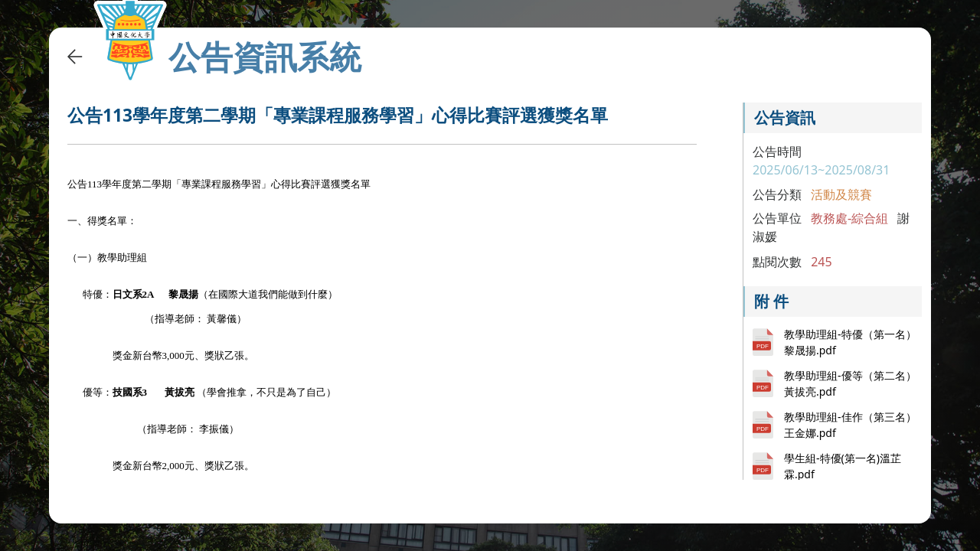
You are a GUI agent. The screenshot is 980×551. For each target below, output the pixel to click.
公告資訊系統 (265, 57)
